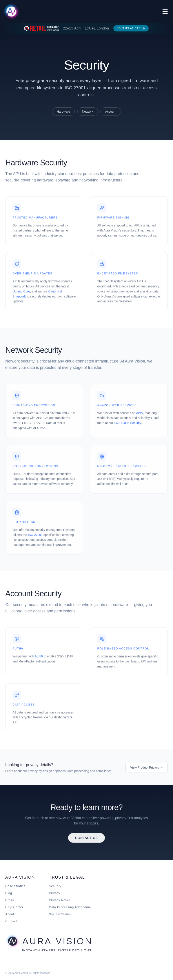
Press (10, 900)
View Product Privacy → (147, 769)
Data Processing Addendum (70, 907)
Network (88, 112)
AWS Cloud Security (127, 425)
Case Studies (15, 886)
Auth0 (39, 658)
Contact (11, 921)
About (10, 914)
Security (55, 886)
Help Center (14, 907)
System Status (60, 914)
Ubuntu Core (21, 293)
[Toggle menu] (165, 11)
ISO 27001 (35, 537)
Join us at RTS (131, 28)
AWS (139, 415)
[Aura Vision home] (48, 943)
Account (111, 112)
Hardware (63, 112)
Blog (9, 893)
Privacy (55, 893)
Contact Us (87, 839)
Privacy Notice (60, 900)
